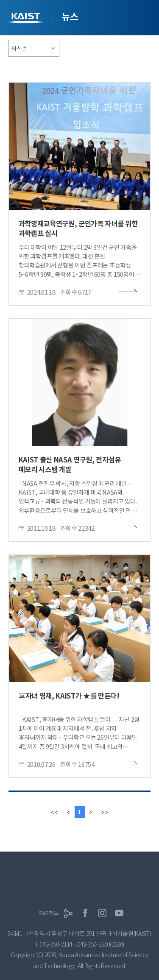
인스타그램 (102, 913)
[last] (105, 812)
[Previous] (68, 812)
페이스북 (85, 913)
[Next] (91, 812)
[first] (54, 812)
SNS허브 (49, 913)
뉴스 (70, 17)
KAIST (27, 19)
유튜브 (119, 913)
